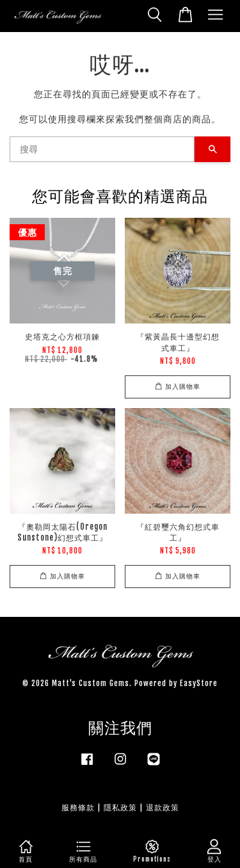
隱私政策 (120, 807)
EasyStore (199, 683)
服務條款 (78, 807)
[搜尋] (102, 149)
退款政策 (163, 807)
